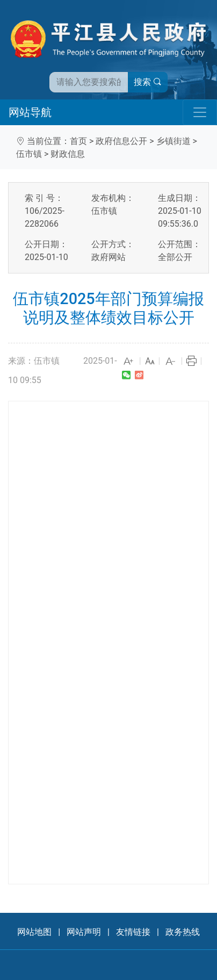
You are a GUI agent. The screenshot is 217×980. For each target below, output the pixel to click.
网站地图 (34, 932)
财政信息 (68, 154)
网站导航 (30, 112)
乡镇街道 (173, 141)
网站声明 (84, 932)
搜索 (148, 82)
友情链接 (133, 932)
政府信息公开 (121, 141)
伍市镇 (29, 154)
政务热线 (183, 932)
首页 (78, 141)
